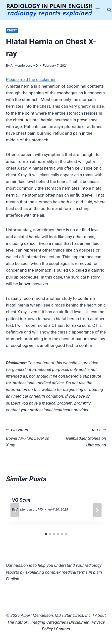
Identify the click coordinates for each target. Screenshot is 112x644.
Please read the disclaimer (31, 79)
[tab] (46, 534)
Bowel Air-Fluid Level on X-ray (29, 437)
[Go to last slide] (15, 510)
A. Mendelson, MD (24, 65)
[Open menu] (98, 10)
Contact (63, 629)
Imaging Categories (48, 622)
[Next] (97, 510)
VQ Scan (21, 500)
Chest (12, 30)
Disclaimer (79, 622)
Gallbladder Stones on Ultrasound (83, 437)
